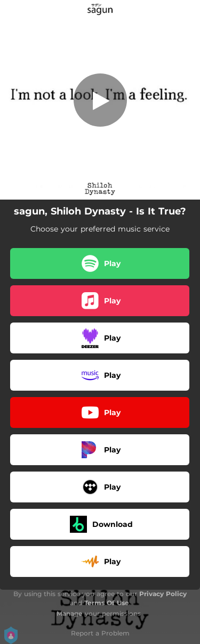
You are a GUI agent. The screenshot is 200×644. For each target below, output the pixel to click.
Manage (70, 613)
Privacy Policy (163, 594)
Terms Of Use (107, 603)
